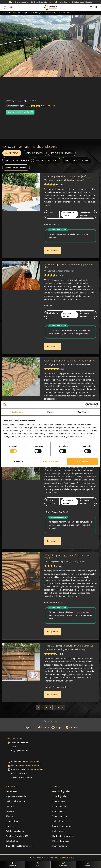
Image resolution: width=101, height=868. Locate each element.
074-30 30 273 (33, 762)
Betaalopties (12, 841)
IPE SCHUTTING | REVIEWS (17, 160)
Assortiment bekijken (85, 214)
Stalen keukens (59, 831)
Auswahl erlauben (50, 461)
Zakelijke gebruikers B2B (17, 836)
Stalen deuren (59, 821)
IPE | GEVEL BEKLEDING (47, 160)
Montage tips (12, 821)
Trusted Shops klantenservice (19, 846)
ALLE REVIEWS (12, 153)
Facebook (44, 727)
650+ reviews (49, 106)
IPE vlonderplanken (61, 841)
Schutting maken (60, 796)
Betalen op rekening (15, 831)
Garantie (10, 806)
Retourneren (12, 791)
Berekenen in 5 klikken (68, 214)
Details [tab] (50, 412)
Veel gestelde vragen (15, 801)
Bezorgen (10, 811)
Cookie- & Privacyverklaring (64, 858)
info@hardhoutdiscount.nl (30, 766)
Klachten (10, 826)
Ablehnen (18, 461)
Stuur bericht (37, 770)
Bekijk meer (52, 250)
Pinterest (71, 727)
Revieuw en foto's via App (20, 112)
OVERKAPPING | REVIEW (16, 167)
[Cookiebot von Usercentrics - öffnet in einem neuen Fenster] (87, 405)
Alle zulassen (83, 461)
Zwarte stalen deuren (62, 826)
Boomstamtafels (60, 846)
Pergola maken (59, 806)
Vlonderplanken (60, 816)
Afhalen (9, 816)
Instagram (57, 727)
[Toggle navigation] (5, 7)
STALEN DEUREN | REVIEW (76, 160)
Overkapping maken (61, 791)
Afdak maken (58, 811)
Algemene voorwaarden (17, 796)
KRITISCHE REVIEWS (35, 153)
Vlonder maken (59, 801)
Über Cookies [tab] (84, 412)
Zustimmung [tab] (18, 412)
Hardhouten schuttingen (63, 836)
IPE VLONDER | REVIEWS (62, 153)
